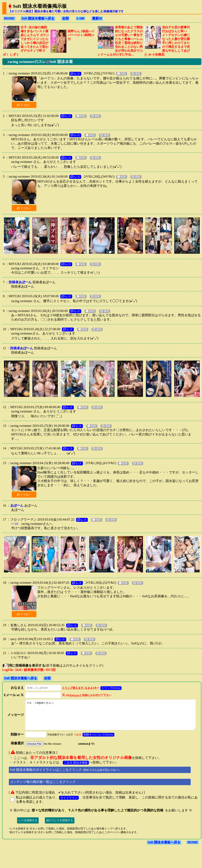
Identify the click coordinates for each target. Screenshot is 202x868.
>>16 (15, 524)
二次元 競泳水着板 (76, 770)
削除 (122, 74)
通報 (136, 74)
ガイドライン (69, 805)
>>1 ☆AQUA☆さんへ (111, 719)
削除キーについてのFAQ (95, 742)
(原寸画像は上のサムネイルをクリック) (60, 665)
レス (75, 74)
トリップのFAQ (108, 688)
